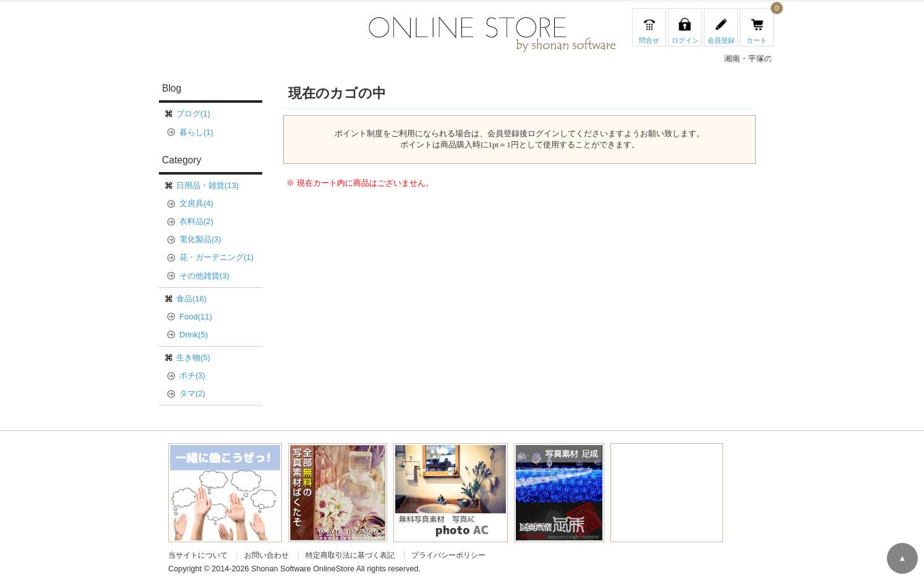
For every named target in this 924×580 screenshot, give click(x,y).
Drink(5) (194, 335)
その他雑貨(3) (204, 276)
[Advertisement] (667, 490)
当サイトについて (198, 555)
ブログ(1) (193, 114)
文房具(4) (196, 203)
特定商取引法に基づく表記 (350, 555)
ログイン (685, 40)
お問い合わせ (267, 555)
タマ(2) (192, 393)
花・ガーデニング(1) (216, 257)
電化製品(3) (200, 239)
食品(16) (191, 299)
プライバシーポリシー (448, 555)
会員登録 (721, 40)
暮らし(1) (196, 132)
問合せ (649, 40)
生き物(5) (193, 357)
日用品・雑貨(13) (207, 185)
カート (757, 40)
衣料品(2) (196, 221)
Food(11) (196, 317)
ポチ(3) (192, 375)
